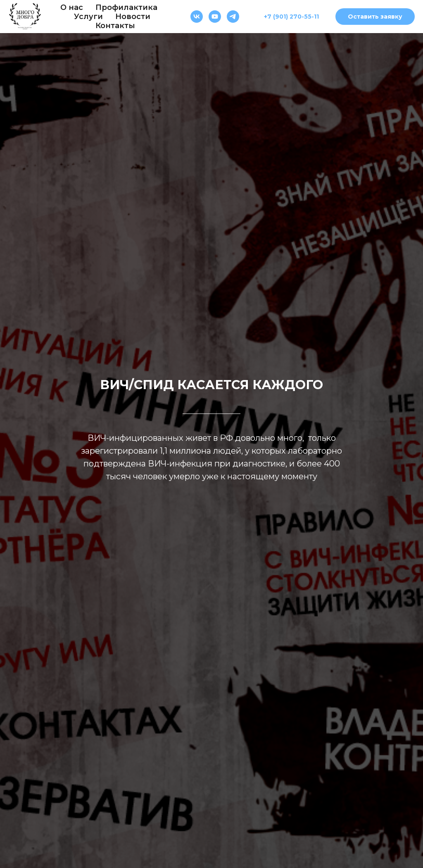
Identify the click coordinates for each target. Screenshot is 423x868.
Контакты (115, 26)
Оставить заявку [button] (375, 17)
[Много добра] (197, 17)
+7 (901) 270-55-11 (291, 17)
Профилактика (126, 7)
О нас (72, 7)
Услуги (88, 17)
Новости (133, 17)
